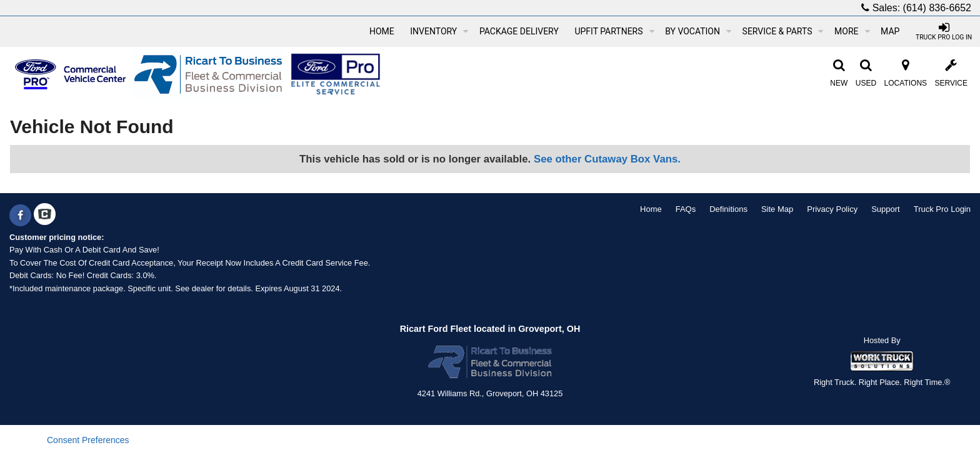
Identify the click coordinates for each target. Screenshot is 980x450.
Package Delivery (519, 31)
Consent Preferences (88, 440)
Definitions (728, 209)
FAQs (686, 209)
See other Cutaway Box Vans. (607, 159)
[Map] (890, 31)
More (852, 31)
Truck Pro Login (942, 209)
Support (886, 209)
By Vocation (698, 31)
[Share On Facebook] (20, 216)
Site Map (777, 209)
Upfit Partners (614, 31)
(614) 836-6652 (937, 8)
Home (382, 31)
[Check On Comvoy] (45, 216)
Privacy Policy (832, 209)
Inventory (439, 31)
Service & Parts (783, 31)
